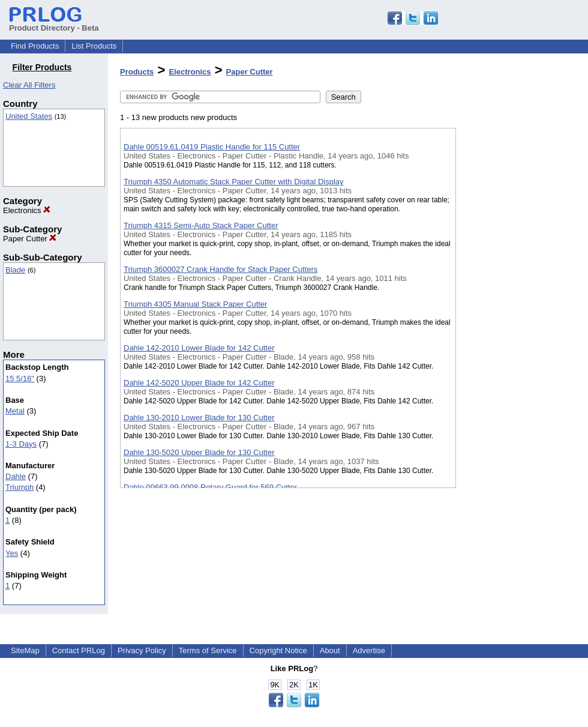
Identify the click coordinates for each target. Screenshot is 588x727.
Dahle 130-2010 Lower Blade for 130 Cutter (199, 418)
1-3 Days (21, 444)
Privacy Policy (142, 650)
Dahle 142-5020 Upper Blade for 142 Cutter (199, 383)
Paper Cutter (30, 239)
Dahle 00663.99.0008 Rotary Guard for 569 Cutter (210, 487)
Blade (15, 270)
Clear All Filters (29, 85)
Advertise (369, 650)
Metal (15, 411)
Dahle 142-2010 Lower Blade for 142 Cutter (199, 348)
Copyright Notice (278, 650)
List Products (94, 46)
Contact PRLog (79, 650)
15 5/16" (20, 379)
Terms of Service (208, 650)
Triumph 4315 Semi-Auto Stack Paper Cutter (201, 225)
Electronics (27, 210)
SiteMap (25, 650)
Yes (12, 553)
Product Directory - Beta (54, 23)
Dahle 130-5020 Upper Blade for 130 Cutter (199, 452)
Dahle (16, 476)
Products (137, 72)
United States (29, 116)
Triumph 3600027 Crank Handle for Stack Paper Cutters (220, 269)
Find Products (35, 46)
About (330, 650)
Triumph (19, 487)
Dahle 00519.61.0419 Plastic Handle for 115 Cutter (212, 147)
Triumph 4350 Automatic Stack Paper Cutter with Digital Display (234, 182)
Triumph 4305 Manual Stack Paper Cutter (195, 304)
